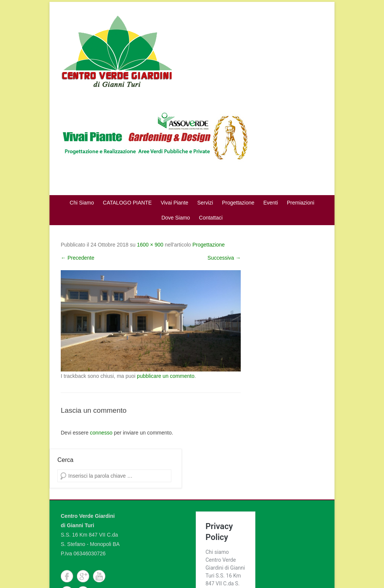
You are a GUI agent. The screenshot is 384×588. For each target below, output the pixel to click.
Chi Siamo (82, 203)
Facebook (67, 576)
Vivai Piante (174, 203)
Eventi (271, 203)
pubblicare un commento (166, 376)
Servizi (205, 203)
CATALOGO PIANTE (127, 203)
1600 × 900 (150, 245)
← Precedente (78, 258)
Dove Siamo (175, 218)
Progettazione (238, 203)
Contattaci (211, 218)
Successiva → (224, 258)
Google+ (83, 576)
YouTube (99, 576)
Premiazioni (301, 203)
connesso (101, 433)
